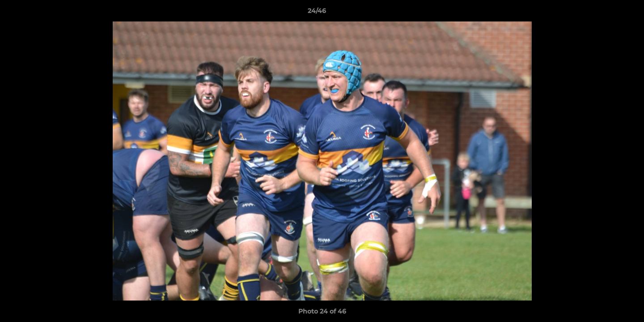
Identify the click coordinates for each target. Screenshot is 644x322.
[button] (606, 13)
